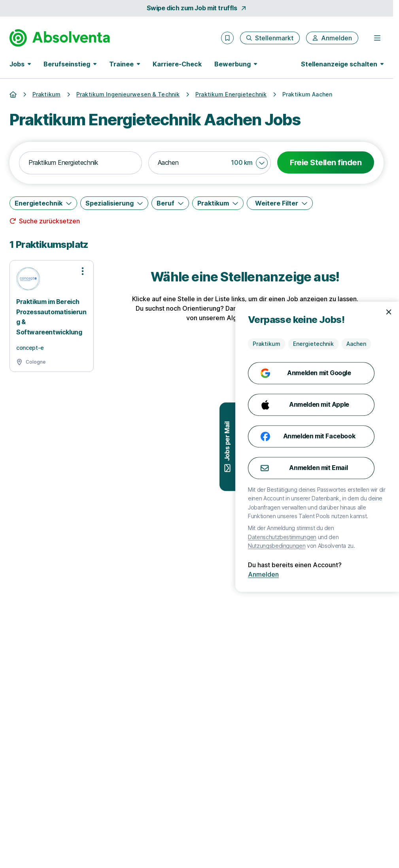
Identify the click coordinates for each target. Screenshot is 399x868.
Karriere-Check (177, 64)
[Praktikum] (218, 203)
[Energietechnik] (43, 203)
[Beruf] (170, 203)
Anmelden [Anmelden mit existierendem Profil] (374, 574)
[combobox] (80, 163)
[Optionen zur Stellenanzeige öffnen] (83, 271)
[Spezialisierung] (114, 203)
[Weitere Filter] (280, 203)
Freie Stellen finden (326, 162)
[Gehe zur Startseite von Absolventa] (60, 38)
